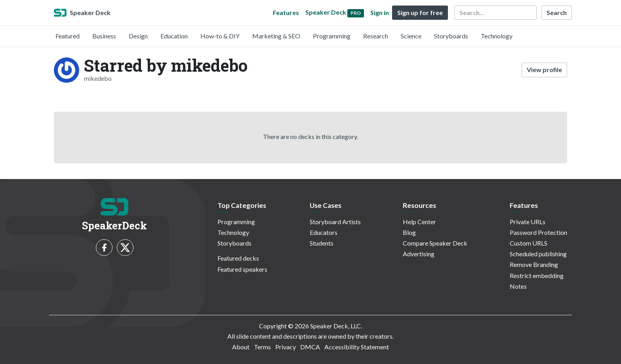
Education (174, 36)
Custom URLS (529, 243)
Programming (332, 36)
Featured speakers (242, 269)
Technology (497, 36)
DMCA (310, 347)
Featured (68, 36)
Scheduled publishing (538, 254)
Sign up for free (420, 12)
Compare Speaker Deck (435, 243)
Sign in (380, 12)
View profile (544, 70)
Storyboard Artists (335, 222)
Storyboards (451, 36)
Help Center (419, 222)
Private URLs (528, 222)
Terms (262, 347)
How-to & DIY (220, 36)
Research (376, 36)
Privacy (286, 347)
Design (138, 36)
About (241, 347)
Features (286, 12)
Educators (324, 232)
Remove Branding (534, 264)
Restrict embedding (537, 275)
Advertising (419, 254)
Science (411, 36)
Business (104, 36)
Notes (518, 286)
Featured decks (238, 258)
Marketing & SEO (276, 36)
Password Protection (538, 232)
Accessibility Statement (357, 347)
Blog (409, 232)
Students (322, 243)
